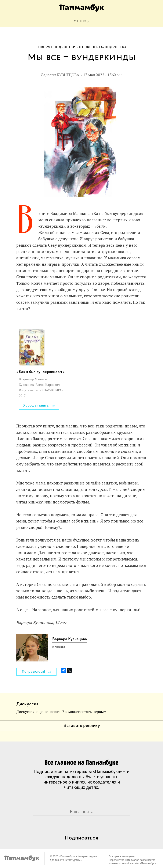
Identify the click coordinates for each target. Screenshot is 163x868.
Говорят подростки (56, 47)
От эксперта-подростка (103, 47)
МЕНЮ (80, 21)
